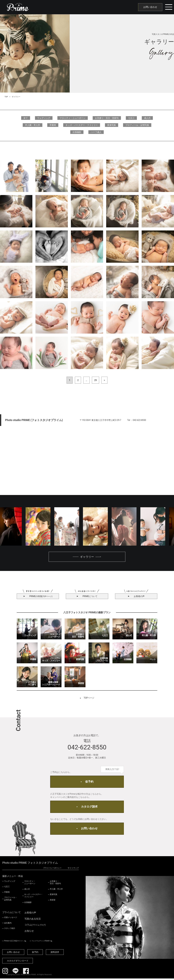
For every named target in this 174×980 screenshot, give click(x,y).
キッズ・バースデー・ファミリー (82, 125)
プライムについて (12, 914)
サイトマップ (73, 869)
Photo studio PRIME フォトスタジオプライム (30, 864)
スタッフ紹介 (10, 930)
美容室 (53, 901)
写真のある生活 (33, 920)
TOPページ (89, 698)
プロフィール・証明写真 (137, 125)
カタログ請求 (89, 808)
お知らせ (29, 932)
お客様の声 (30, 914)
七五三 (131, 118)
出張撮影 (77, 132)
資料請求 (56, 954)
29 (96, 380)
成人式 (147, 118)
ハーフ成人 (96, 132)
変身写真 (112, 125)
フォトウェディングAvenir (41, 942)
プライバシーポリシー (52, 869)
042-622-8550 (87, 748)
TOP (6, 97)
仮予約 (89, 782)
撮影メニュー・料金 (13, 878)
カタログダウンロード (18, 962)
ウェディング (44, 118)
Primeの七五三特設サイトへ (14, 942)
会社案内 (8, 924)
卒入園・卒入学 (33, 125)
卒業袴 (53, 125)
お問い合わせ (150, 7)
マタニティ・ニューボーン (73, 118)
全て (26, 118)
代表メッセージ (11, 919)
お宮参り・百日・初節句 (107, 118)
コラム (35, 926)
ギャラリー (87, 557)
